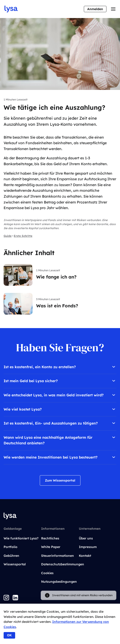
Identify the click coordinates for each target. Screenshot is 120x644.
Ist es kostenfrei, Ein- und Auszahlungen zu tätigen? (60, 423)
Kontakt (85, 556)
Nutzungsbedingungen (59, 582)
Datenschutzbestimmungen (63, 564)
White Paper (51, 547)
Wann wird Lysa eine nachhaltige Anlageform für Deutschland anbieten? (60, 440)
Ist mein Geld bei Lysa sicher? (60, 381)
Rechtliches (50, 538)
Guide (8, 236)
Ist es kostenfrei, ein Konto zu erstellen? (60, 367)
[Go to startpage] (11, 9)
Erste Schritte (23, 236)
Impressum (88, 547)
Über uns (86, 538)
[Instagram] (6, 598)
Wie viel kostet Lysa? (60, 409)
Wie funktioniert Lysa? (21, 538)
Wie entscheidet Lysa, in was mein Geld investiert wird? (60, 395)
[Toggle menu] (113, 9)
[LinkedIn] (15, 598)
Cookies (47, 573)
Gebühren (11, 556)
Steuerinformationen (58, 556)
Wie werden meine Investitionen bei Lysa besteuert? (60, 457)
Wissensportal (15, 564)
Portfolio (11, 547)
